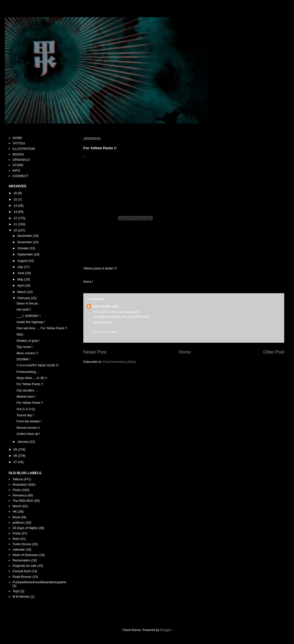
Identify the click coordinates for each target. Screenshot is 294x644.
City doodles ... (27, 390)
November (25, 242)
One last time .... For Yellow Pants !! (42, 328)
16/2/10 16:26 (103, 322)
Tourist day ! (25, 415)
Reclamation (21, 560)
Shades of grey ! (28, 341)
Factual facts (22, 571)
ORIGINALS (21, 160)
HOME (17, 138)
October (24, 248)
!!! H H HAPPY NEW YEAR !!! (37, 365)
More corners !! (27, 353)
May (21, 279)
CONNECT (20, 176)
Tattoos (18, 479)
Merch (17, 506)
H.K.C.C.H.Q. (26, 409)
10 (16, 230)
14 (16, 206)
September (26, 254)
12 (16, 218)
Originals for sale (24, 566)
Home (185, 352)
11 (16, 224)
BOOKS (18, 154)
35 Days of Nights (25, 528)
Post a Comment (105, 332)
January (24, 442)
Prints (17, 533)
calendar (19, 549)
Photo (17, 490)
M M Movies (21, 597)
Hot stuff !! (24, 309)
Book (16, 517)
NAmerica (19, 495)
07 (16, 462)
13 (16, 212)
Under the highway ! (31, 322)
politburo (19, 523)
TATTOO (19, 143)
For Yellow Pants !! (30, 384)
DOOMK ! (23, 359)
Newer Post (95, 352)
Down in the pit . (28, 303)
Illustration (20, 485)
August (23, 261)
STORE (18, 165)
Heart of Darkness (25, 555)
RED (20, 335)
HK (15, 511)
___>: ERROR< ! (28, 316)
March (22, 292)
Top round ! (24, 347)
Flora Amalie (101, 306)
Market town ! (26, 397)
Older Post (274, 352)
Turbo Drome (22, 544)
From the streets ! (29, 421)
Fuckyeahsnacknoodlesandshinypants (39, 582)
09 (16, 449)
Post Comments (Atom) (119, 362)
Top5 (16, 591)
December (25, 236)
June (21, 273)
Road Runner (22, 577)
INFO (16, 170)
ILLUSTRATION (24, 149)
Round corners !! (28, 428)
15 (16, 199)
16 (16, 193)
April (21, 285)
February (24, 298)
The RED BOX (23, 501)
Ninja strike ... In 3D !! (32, 378)
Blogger (166, 630)
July (21, 267)
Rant (16, 539)
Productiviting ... (28, 372)
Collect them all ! (28, 434)
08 (16, 456)
